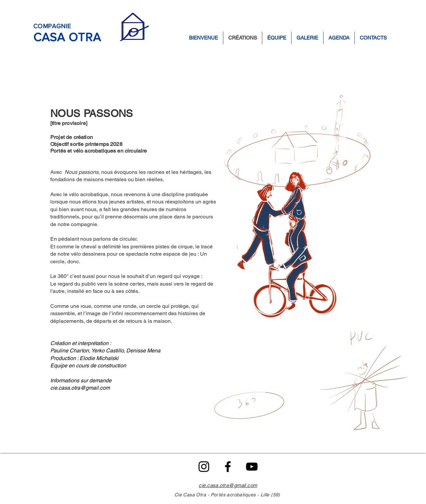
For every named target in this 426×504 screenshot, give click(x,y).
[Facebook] (228, 467)
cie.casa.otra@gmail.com (80, 388)
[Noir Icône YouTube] (252, 467)
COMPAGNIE (52, 26)
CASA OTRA (67, 37)
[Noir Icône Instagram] (204, 467)
